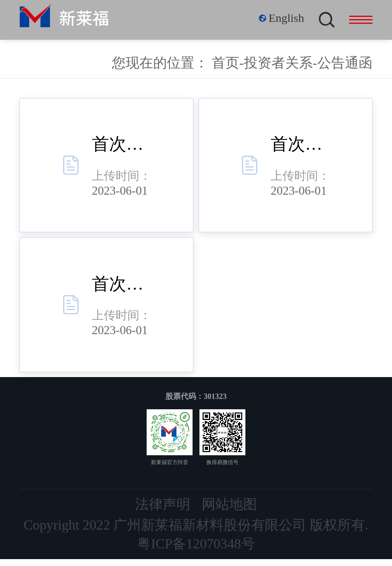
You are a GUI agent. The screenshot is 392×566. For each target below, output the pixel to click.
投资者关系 (278, 70)
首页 (225, 70)
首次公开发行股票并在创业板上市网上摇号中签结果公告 (122, 151)
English (271, 22)
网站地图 (229, 511)
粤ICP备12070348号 (196, 551)
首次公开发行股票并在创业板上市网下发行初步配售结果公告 (301, 151)
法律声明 (163, 511)
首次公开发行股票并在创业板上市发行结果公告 (122, 291)
